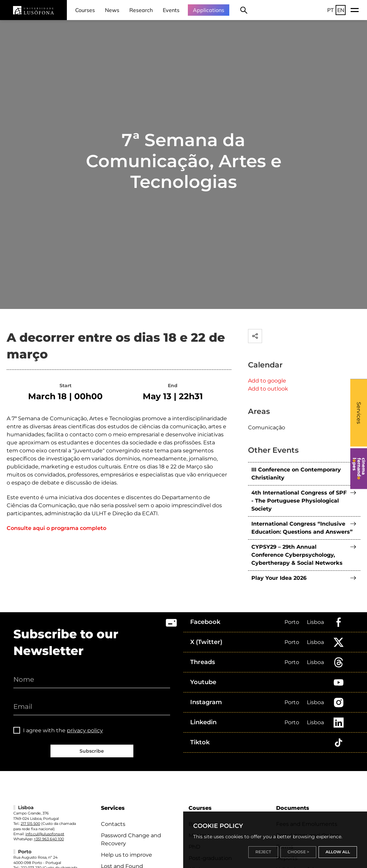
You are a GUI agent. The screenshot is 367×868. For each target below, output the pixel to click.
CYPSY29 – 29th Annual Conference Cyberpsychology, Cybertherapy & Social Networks (297, 555)
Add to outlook (268, 389)
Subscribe (92, 751)
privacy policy (85, 730)
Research (141, 10)
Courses (85, 10)
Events (171, 10)
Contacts (113, 824)
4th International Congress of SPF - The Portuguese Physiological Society (299, 501)
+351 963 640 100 (49, 839)
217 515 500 (30, 824)
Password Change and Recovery (131, 839)
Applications (209, 10)
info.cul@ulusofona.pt (45, 834)
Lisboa (315, 622)
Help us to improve (127, 855)
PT (331, 10)
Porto (292, 622)
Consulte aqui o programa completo (56, 528)
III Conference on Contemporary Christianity (296, 474)
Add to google (267, 381)
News (112, 10)
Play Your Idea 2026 (279, 578)
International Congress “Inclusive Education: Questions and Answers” (302, 528)
